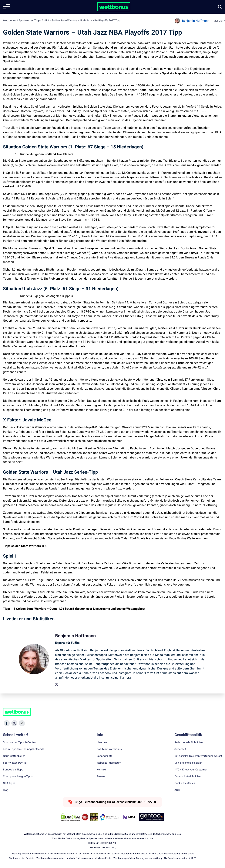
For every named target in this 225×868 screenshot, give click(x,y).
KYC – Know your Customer (191, 770)
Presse (101, 776)
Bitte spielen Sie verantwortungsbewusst (198, 756)
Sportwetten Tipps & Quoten (20, 742)
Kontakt (101, 770)
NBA (46, 21)
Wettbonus (10, 21)
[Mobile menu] (6, 7)
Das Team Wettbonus (109, 749)
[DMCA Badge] (70, 817)
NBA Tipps (9, 783)
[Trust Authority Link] (110, 817)
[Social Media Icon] (7, 723)
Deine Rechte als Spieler (188, 763)
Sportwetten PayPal (15, 763)
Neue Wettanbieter (14, 756)
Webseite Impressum (109, 763)
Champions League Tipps (18, 776)
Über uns (102, 742)
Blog (6, 790)
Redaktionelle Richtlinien (189, 742)
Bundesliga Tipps (13, 770)
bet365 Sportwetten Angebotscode (24, 749)
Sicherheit (180, 749)
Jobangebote (104, 756)
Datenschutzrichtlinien (188, 776)
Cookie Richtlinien (185, 783)
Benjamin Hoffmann (196, 21)
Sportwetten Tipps (30, 21)
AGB (177, 790)
